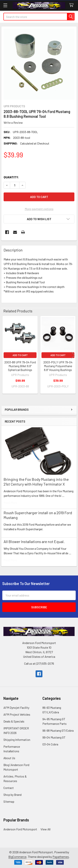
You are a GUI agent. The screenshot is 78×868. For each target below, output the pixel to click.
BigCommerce (17, 857)
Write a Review (13, 122)
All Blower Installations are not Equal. (34, 541)
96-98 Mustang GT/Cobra (58, 730)
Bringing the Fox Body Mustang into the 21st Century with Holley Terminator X (36, 482)
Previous (5, 355)
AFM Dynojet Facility (16, 708)
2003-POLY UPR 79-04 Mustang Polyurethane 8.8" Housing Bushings (58, 366)
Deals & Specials (14, 721)
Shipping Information (17, 740)
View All (45, 829)
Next (73, 355)
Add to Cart (20, 355)
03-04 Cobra (50, 744)
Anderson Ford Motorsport (20, 829)
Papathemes (61, 857)
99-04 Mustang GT (54, 737)
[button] (39, 219)
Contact (9, 788)
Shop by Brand (12, 795)
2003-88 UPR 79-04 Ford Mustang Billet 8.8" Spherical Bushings (20, 366)
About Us (9, 758)
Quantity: (11, 177)
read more (10, 502)
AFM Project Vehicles (17, 714)
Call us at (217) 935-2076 (39, 663)
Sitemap (9, 801)
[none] (39, 64)
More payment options (39, 209)
